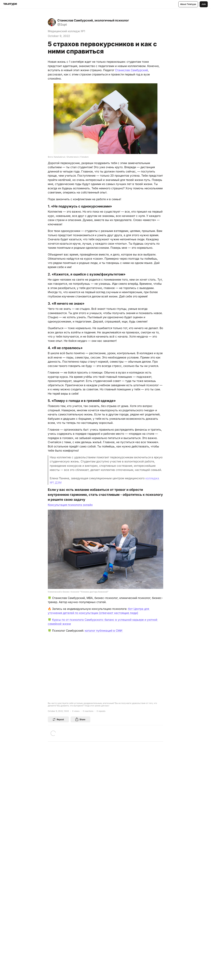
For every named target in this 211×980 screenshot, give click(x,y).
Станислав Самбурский (131, 70)
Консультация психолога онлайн (70, 505)
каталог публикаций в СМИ (104, 631)
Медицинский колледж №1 (66, 31)
